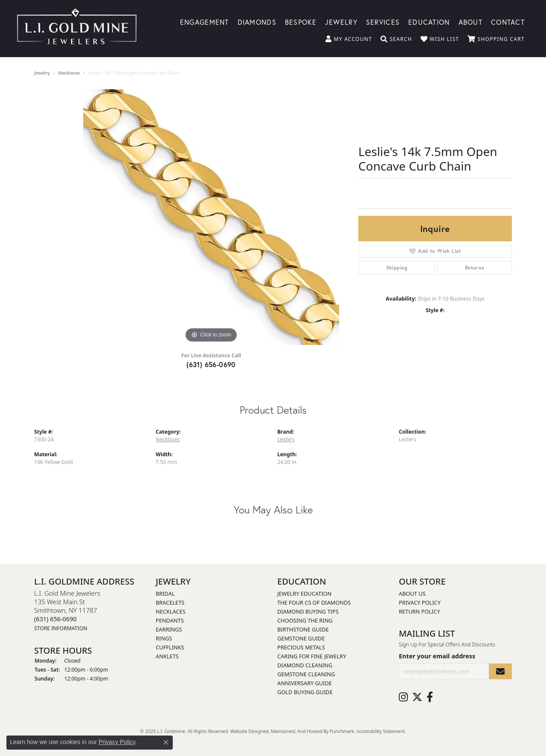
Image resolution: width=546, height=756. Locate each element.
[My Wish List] (440, 39)
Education (429, 22)
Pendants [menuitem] (170, 620)
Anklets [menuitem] (167, 656)
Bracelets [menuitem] (170, 602)
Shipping (397, 268)
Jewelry (341, 22)
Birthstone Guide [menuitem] (303, 629)
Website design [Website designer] (247, 731)
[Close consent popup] (166, 742)
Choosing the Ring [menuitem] (305, 620)
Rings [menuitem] (164, 638)
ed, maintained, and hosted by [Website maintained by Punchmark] (296, 731)
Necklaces (69, 73)
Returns (475, 268)
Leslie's (286, 439)
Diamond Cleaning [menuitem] (305, 665)
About (470, 22)
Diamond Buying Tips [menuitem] (308, 611)
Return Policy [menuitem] (420, 611)
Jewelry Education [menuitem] (304, 594)
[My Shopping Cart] (496, 39)
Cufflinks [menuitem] (170, 647)
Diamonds (257, 22)
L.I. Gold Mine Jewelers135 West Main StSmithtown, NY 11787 (67, 610)
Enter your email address (437, 656)
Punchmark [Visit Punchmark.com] (342, 731)
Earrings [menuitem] (169, 629)
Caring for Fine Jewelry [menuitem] (312, 656)
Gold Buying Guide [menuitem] (305, 692)
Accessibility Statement (380, 731)
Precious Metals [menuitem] (301, 647)
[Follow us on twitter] (417, 697)
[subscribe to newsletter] (500, 671)
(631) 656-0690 (211, 364)
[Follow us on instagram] (403, 697)
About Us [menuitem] (412, 594)
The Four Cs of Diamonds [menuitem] (314, 602)
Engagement (205, 22)
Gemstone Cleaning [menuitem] (306, 674)
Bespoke (301, 22)
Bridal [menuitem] (165, 594)
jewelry (42, 73)
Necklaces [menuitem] (171, 611)
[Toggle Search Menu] (396, 39)
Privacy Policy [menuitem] (420, 602)
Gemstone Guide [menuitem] (301, 638)
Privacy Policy (117, 742)
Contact (508, 22)
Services (383, 22)
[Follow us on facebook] (430, 697)
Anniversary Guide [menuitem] (305, 683)
